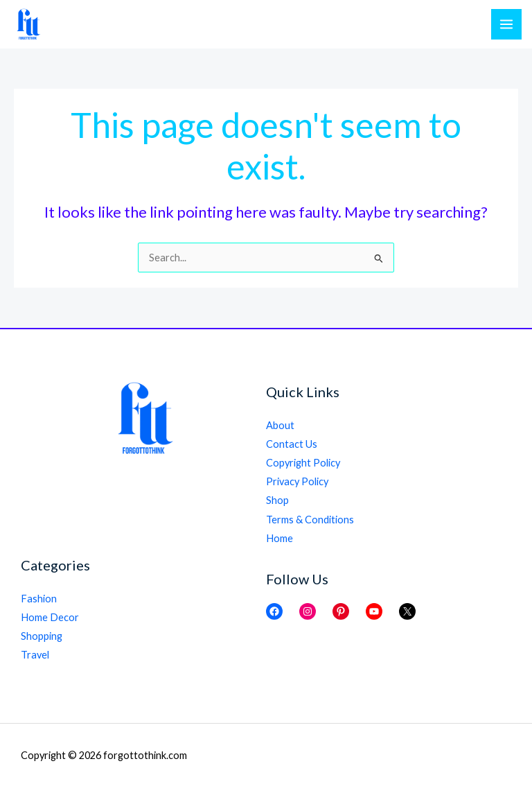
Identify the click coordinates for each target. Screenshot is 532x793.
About (280, 425)
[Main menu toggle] (506, 24)
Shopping (42, 636)
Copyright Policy (303, 463)
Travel (35, 655)
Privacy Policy (297, 481)
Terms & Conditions (310, 520)
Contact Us (292, 444)
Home (280, 538)
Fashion (39, 599)
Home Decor (50, 617)
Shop (277, 500)
